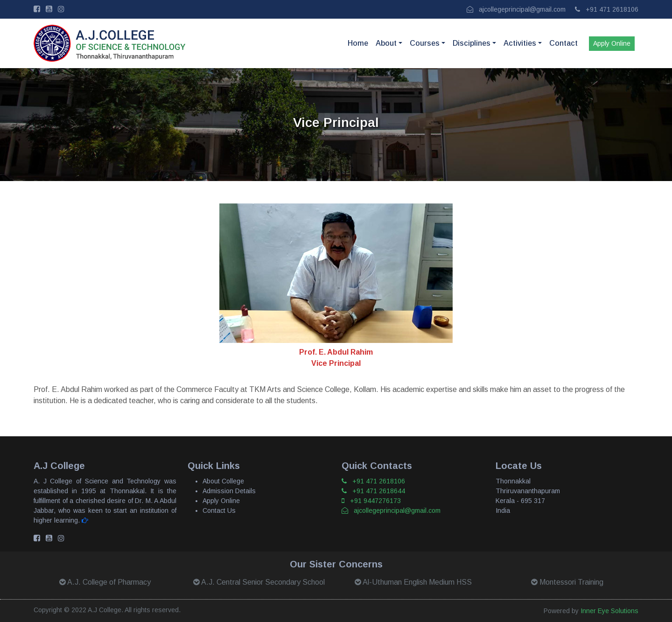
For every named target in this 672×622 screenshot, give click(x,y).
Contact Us (219, 510)
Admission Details (229, 491)
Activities (520, 43)
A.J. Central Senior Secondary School (259, 582)
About (386, 43)
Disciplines (472, 43)
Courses (425, 43)
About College (223, 481)
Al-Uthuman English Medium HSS (413, 582)
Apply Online (612, 43)
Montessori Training (567, 582)
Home (358, 43)
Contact (563, 43)
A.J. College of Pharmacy (105, 582)
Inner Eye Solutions (609, 611)
